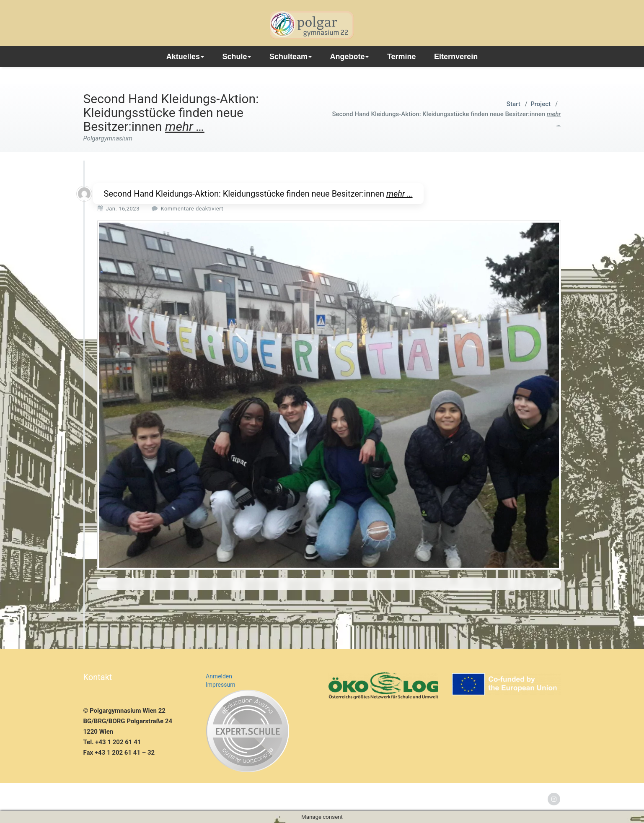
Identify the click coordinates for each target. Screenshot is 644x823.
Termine (402, 57)
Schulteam (291, 57)
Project (541, 104)
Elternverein (456, 57)
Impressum (220, 685)
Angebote (349, 57)
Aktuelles (185, 57)
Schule (237, 57)
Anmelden (219, 676)
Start (513, 104)
